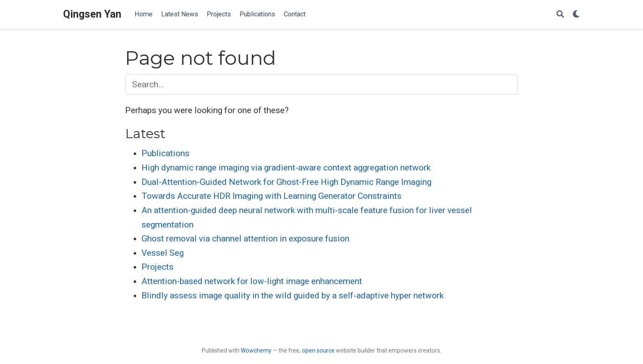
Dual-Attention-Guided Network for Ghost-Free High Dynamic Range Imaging (286, 182)
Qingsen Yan (92, 14)
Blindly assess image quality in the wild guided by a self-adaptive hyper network (293, 296)
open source (318, 350)
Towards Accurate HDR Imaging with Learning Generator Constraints (271, 196)
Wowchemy (256, 350)
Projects (157, 267)
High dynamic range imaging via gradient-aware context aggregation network (286, 168)
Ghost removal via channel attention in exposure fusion (245, 239)
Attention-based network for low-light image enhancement (252, 281)
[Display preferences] (576, 15)
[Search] (560, 15)
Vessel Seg (163, 253)
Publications (165, 153)
